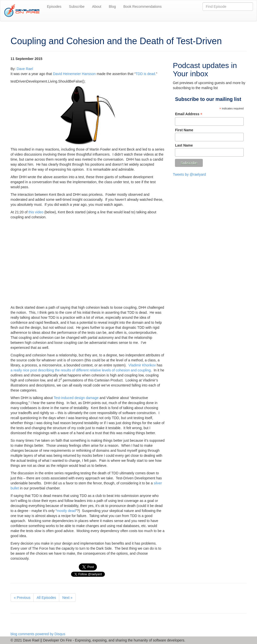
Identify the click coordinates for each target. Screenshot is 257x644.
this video (36, 212)
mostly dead (66, 511)
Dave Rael (25, 69)
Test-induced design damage (76, 398)
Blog (112, 7)
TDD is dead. (146, 74)
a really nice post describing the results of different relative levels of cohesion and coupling (81, 370)
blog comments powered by (38, 634)
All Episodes (46, 598)
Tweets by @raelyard (189, 174)
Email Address (189, 114)
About (97, 7)
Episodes (54, 7)
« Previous (22, 598)
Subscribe (77, 7)
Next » (67, 598)
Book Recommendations (142, 7)
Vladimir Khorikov (142, 365)
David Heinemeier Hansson (74, 74)
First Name (184, 130)
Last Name (184, 145)
